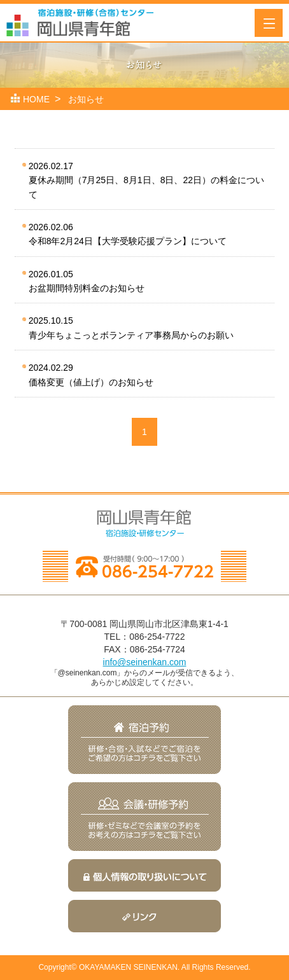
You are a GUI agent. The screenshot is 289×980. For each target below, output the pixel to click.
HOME (36, 99)
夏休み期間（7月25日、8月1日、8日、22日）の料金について (146, 179)
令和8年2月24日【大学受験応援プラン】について (143, 233)
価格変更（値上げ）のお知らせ (143, 374)
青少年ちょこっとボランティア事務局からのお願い (143, 327)
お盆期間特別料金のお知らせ (143, 280)
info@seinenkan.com (145, 662)
